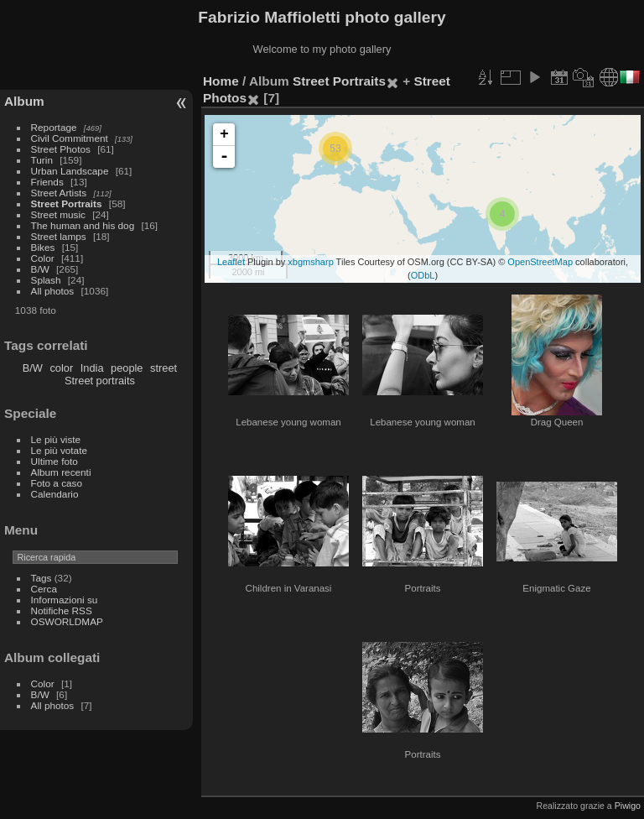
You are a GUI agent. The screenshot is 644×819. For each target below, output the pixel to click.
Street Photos (61, 149)
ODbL (423, 275)
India (92, 368)
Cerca (44, 589)
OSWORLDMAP (67, 621)
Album (24, 101)
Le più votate (59, 450)
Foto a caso (57, 483)
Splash (46, 280)
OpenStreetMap (540, 262)
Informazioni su (65, 600)
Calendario (55, 494)
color (61, 368)
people (127, 368)
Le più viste (56, 439)
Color (43, 258)
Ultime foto (55, 461)
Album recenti (61, 472)
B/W (40, 269)
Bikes (43, 247)
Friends (47, 182)
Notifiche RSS (62, 610)
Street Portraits (67, 203)
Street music (58, 214)
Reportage (54, 127)
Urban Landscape (70, 171)
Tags (42, 578)
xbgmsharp (310, 262)
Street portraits (100, 381)
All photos (53, 291)
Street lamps (59, 236)
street (164, 368)
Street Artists (59, 193)
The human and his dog (83, 225)
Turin (42, 160)
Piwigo (628, 806)
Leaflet (231, 262)
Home (221, 81)
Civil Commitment (70, 138)
